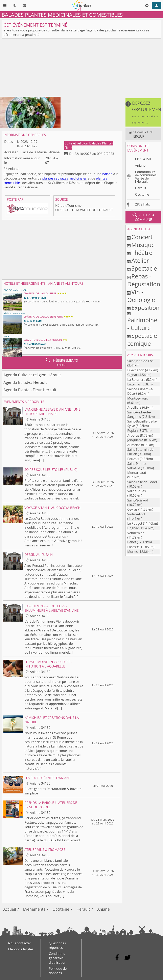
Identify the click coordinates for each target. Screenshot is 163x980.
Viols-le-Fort (136, 514)
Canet (132, 542)
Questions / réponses (57, 945)
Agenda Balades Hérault (25, 382)
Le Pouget (135, 523)
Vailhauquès (136, 491)
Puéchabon (136, 370)
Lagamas (134, 384)
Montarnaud (137, 473)
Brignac (133, 528)
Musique (143, 245)
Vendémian (136, 533)
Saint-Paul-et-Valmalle (137, 466)
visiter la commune (143, 217)
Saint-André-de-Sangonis (139, 414)
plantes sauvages (55, 178)
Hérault (141, 188)
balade (107, 174)
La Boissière (136, 380)
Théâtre (142, 253)
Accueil (10, 909)
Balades (96, 143)
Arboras (133, 435)
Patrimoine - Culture (142, 324)
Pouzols (133, 459)
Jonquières (135, 440)
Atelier (140, 260)
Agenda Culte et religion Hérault (32, 375)
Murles (132, 552)
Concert (142, 237)
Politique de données (58, 971)
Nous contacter (20, 943)
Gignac (132, 375)
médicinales (78, 178)
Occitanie (142, 194)
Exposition (145, 308)
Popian (133, 431)
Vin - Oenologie (141, 296)
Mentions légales (21, 949)
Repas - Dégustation (144, 280)
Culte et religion (77, 143)
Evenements (34, 909)
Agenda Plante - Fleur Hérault (30, 390)
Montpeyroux (137, 398)
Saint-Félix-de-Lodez (142, 482)
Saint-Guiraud (138, 500)
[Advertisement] (81, 69)
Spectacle (144, 268)
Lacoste (133, 547)
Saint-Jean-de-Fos (140, 361)
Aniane (140, 165)
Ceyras (132, 509)
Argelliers (134, 407)
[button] (143, 112)
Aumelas (134, 445)
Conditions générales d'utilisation (58, 958)
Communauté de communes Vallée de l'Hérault (146, 177)
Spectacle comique (142, 339)
